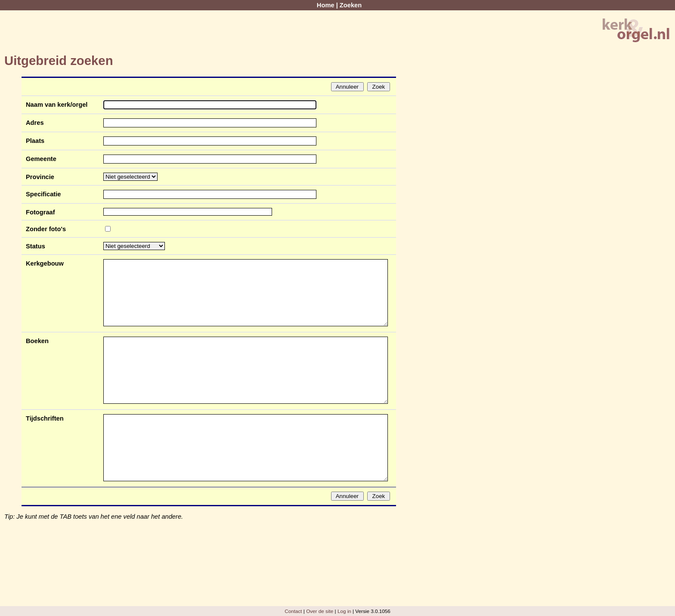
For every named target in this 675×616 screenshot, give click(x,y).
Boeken (37, 341)
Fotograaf (40, 212)
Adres (35, 123)
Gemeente (41, 159)
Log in (344, 611)
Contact (293, 611)
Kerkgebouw (45, 263)
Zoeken (351, 5)
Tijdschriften (45, 418)
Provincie (40, 177)
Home (326, 5)
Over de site (320, 611)
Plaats (35, 141)
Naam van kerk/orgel (57, 105)
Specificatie (43, 194)
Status (36, 246)
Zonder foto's (46, 229)
